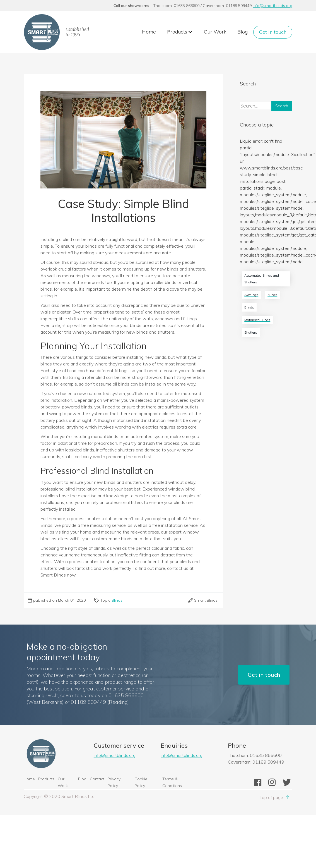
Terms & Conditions (172, 782)
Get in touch (273, 32)
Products (46, 779)
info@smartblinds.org (272, 6)
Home (149, 32)
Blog (243, 32)
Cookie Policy (141, 782)
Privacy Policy (114, 782)
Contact (97, 779)
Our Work (215, 32)
